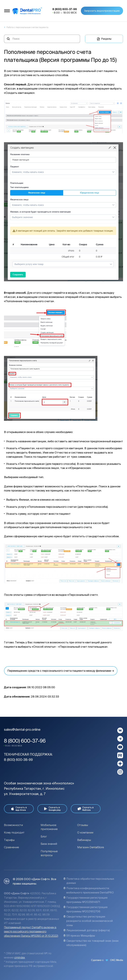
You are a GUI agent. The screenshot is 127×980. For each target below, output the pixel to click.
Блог (44, 836)
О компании (85, 832)
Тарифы (9, 840)
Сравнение (11, 847)
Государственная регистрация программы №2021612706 (85, 909)
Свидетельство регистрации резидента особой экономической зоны (88, 921)
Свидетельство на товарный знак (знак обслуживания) (91, 943)
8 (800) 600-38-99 (18, 760)
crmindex (20, 957)
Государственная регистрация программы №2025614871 (85, 900)
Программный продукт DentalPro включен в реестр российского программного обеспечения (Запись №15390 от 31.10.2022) (31, 932)
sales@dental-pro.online (22, 729)
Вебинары (84, 840)
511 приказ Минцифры (79, 936)
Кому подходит (14, 832)
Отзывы (83, 825)
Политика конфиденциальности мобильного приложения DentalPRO (89, 890)
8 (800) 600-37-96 (25, 741)
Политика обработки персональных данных (89, 881)
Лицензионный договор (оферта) (87, 930)
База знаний (49, 844)
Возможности (13, 825)
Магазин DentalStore (91, 847)
